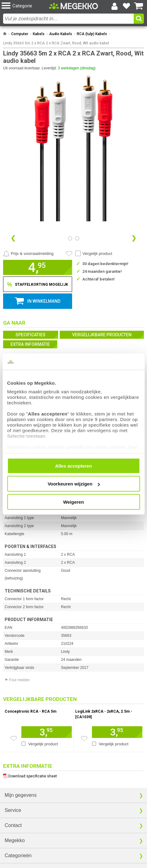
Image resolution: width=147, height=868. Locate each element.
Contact (13, 825)
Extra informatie (30, 344)
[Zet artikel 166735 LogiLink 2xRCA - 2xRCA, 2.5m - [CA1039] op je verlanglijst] (84, 739)
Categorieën (18, 856)
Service (13, 810)
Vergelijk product (97, 254)
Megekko (15, 840)
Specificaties (30, 335)
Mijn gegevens (21, 795)
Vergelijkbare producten (102, 335)
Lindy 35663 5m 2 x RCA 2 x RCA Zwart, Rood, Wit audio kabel (56, 43)
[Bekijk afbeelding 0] (70, 238)
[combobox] (68, 19)
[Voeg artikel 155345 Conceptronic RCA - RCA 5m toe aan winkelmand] (46, 732)
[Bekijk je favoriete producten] (127, 6)
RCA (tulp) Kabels (92, 34)
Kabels (39, 34)
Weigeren (73, 502)
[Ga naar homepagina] (73, 6)
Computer (20, 34)
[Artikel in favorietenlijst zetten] (69, 254)
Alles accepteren (73, 466)
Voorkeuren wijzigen (74, 484)
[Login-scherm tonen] (115, 6)
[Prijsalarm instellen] (28, 254)
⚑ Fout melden (17, 680)
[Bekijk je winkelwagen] (139, 6)
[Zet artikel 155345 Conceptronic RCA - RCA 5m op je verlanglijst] (14, 739)
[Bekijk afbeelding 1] (77, 238)
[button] (25, 6)
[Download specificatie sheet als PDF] (73, 775)
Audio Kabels (61, 34)
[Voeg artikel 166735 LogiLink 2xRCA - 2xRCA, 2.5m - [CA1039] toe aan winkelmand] (117, 732)
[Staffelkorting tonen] (38, 284)
